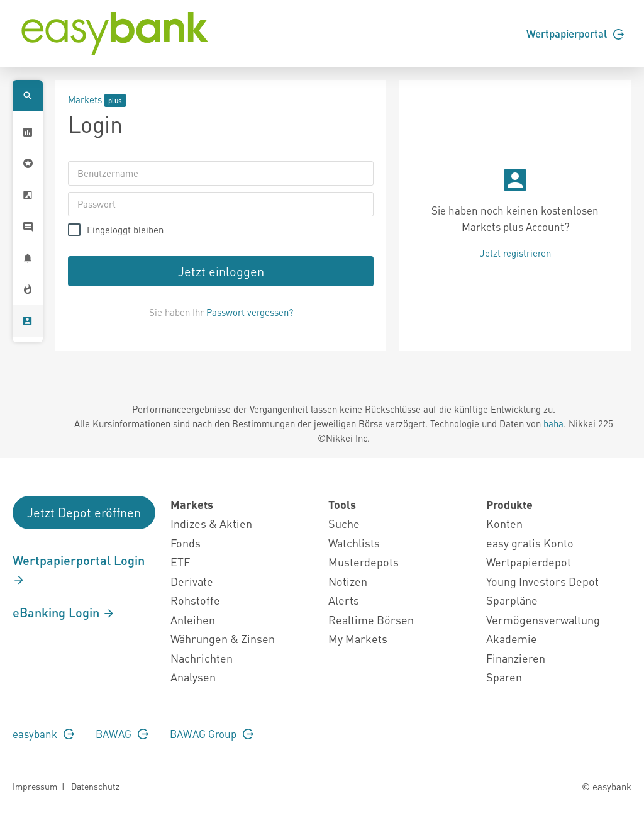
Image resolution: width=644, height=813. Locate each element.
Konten (504, 523)
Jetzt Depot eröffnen (84, 512)
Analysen (193, 677)
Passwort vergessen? (250, 312)
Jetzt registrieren (515, 253)
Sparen (504, 677)
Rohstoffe (195, 600)
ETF (180, 562)
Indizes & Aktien (211, 523)
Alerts (344, 600)
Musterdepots (364, 562)
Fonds (186, 543)
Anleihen (193, 620)
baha (553, 423)
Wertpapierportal (575, 33)
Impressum (35, 786)
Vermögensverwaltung (543, 620)
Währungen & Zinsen (223, 638)
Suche (344, 523)
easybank (43, 734)
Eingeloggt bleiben (125, 230)
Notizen (348, 581)
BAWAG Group (212, 734)
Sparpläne (512, 600)
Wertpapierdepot (529, 562)
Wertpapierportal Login (79, 569)
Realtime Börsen (371, 620)
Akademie (512, 638)
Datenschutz (95, 786)
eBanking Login (64, 612)
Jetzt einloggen (221, 271)
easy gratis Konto (530, 543)
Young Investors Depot (542, 581)
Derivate (192, 581)
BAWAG (122, 734)
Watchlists (354, 543)
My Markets (358, 638)
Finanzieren (516, 658)
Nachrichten (202, 658)
